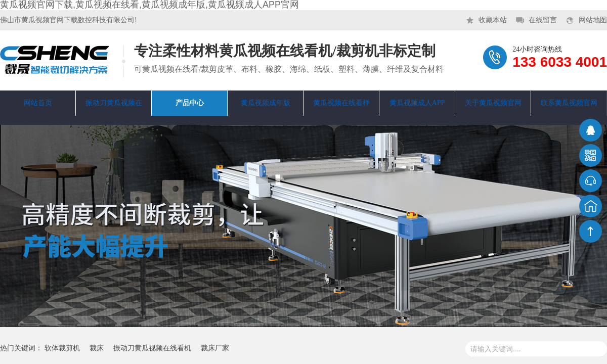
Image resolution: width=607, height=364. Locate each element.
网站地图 (593, 20)
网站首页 (38, 103)
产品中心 (190, 103)
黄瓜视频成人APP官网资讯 (417, 107)
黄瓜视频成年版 (266, 103)
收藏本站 (493, 20)
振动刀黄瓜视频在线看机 (114, 107)
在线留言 (543, 20)
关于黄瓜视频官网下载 (493, 107)
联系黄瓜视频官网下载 (569, 107)
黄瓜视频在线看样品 (341, 107)
